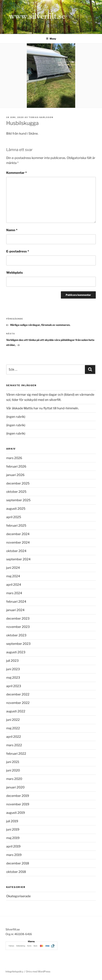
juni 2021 (13, 762)
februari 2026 (16, 466)
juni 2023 (13, 669)
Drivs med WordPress (38, 971)
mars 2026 (14, 458)
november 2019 (18, 804)
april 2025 (14, 517)
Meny (51, 39)
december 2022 (18, 694)
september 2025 (18, 500)
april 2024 (14, 585)
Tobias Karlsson (41, 117)
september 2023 (18, 644)
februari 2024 (16, 602)
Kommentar (17, 173)
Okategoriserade (18, 896)
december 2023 (18, 618)
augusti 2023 (16, 652)
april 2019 (13, 846)
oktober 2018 (16, 872)
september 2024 (18, 559)
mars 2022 (14, 745)
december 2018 (18, 863)
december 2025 (18, 483)
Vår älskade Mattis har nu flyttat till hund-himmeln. (43, 408)
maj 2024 (13, 576)
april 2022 (14, 737)
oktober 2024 (16, 551)
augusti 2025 (16, 509)
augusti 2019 (16, 813)
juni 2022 (13, 720)
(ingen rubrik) (16, 417)
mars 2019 (14, 855)
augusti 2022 (16, 711)
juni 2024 (13, 568)
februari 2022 (16, 754)
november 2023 (18, 627)
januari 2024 (15, 610)
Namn (12, 230)
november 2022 (18, 703)
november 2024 (18, 542)
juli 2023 (12, 661)
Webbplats (15, 273)
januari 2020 (15, 787)
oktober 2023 (16, 635)
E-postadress (18, 251)
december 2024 (18, 534)
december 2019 (18, 796)
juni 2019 (13, 829)
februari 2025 (16, 526)
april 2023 (14, 686)
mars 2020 (14, 779)
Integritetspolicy (14, 971)
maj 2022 (13, 728)
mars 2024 (14, 593)
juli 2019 (12, 821)
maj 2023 (13, 678)
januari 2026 (15, 475)
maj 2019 (13, 838)
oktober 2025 (16, 492)
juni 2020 (13, 770)
